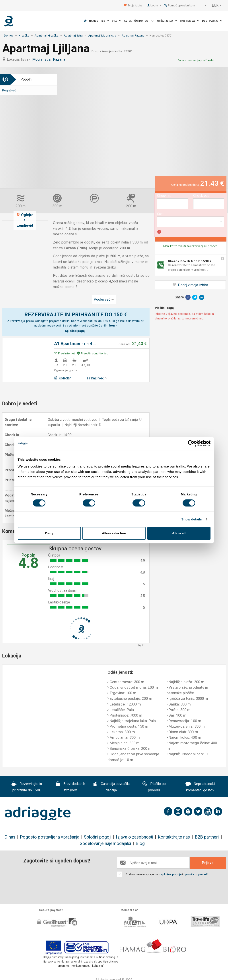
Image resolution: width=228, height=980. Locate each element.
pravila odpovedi (196, 874)
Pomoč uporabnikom (180, 5)
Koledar (62, 378)
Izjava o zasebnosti (134, 837)
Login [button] (156, 5)
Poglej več (9, 90)
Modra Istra (42, 59)
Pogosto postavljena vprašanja (50, 837)
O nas (10, 837)
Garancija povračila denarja (111, 787)
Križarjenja (167, 21)
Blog (140, 844)
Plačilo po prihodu (154, 787)
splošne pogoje (171, 874)
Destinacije (212, 21)
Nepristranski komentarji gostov (200, 787)
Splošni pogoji (98, 837)
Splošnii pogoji (76, 331)
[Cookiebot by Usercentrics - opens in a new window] (191, 443)
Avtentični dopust (139, 21)
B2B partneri (207, 837)
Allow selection (114, 533)
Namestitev (99, 21)
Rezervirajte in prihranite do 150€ (27, 787)
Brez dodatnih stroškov (70, 787)
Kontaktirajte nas (174, 837)
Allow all (179, 533)
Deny (49, 533)
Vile (117, 21)
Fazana (60, 59)
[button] (203, 6)
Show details (192, 519)
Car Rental (190, 21)
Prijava (208, 863)
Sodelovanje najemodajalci (105, 844)
